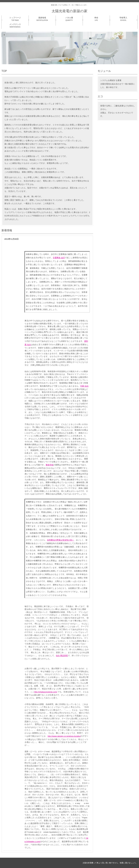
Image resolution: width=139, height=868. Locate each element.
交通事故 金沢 (59, 258)
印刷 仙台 (84, 386)
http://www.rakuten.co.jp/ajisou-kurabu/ (64, 736)
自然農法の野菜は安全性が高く (60, 540)
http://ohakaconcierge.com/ (46, 692)
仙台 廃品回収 (62, 656)
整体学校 (50, 465)
